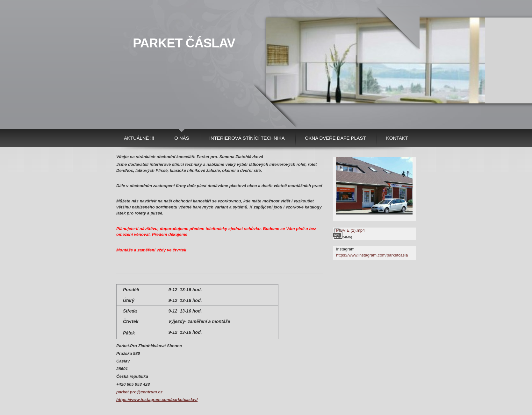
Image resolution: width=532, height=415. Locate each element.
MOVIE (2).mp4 (350, 230)
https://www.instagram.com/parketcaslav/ (157, 400)
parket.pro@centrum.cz (139, 392)
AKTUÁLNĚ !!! (139, 138)
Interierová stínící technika (247, 138)
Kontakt (397, 138)
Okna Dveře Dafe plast (335, 138)
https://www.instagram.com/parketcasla (372, 255)
